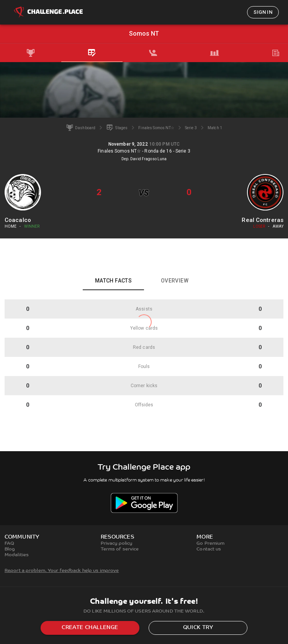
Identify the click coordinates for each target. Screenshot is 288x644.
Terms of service (120, 549)
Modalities (17, 555)
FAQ (9, 544)
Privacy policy (117, 544)
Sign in (263, 12)
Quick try (198, 628)
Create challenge (90, 628)
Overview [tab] (175, 281)
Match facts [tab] (113, 281)
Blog (10, 549)
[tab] (31, 53)
